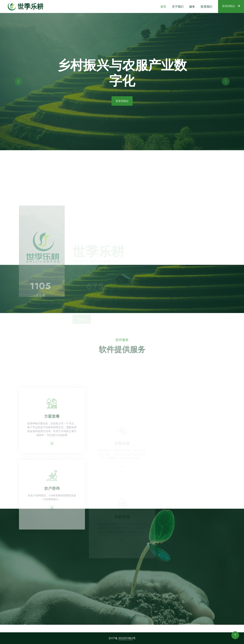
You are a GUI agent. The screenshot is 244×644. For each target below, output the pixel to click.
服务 (192, 6)
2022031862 (126, 638)
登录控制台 (231, 6)
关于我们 (178, 6)
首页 (163, 6)
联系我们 (207, 6)
